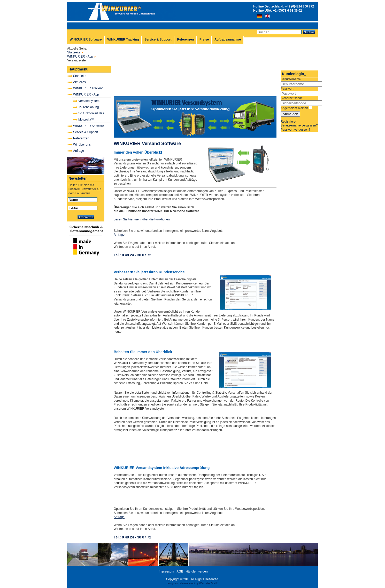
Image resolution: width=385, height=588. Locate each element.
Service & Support (158, 39)
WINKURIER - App (86, 94)
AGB (180, 571)
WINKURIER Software (86, 39)
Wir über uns (82, 145)
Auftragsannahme (228, 39)
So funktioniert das (91, 113)
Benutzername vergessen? (299, 125)
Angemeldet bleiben (294, 108)
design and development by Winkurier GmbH (193, 583)
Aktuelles (79, 82)
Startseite (80, 76)
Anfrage (79, 151)
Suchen (309, 32)
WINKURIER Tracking (123, 39)
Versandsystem (89, 101)
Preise (204, 39)
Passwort (287, 89)
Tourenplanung (88, 107)
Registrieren (289, 122)
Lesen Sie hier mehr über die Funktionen (142, 219)
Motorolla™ (86, 120)
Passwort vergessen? (295, 130)
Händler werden (197, 571)
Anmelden (290, 114)
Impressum (166, 571)
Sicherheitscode (292, 98)
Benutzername (291, 79)
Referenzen (185, 39)
